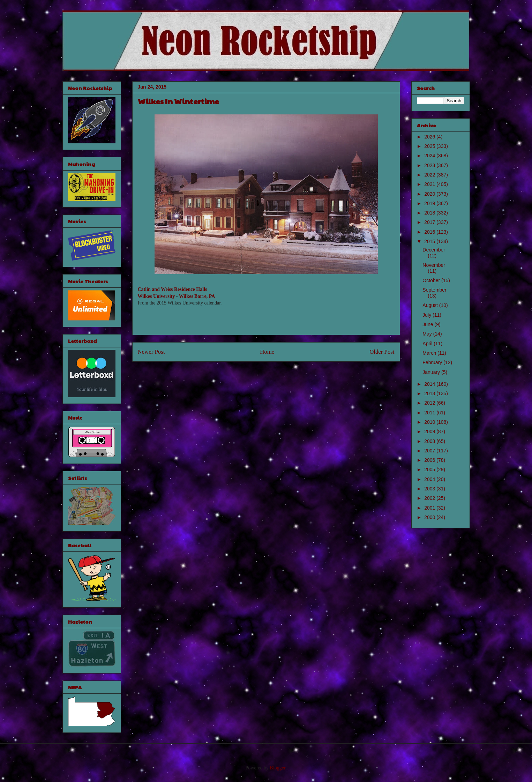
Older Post (382, 352)
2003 (430, 489)
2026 (430, 137)
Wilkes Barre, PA (197, 296)
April (428, 344)
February (433, 362)
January (432, 372)
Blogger (278, 768)
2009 (430, 431)
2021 (430, 184)
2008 (430, 441)
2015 (430, 241)
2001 (430, 508)
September (434, 290)
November (434, 265)
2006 (430, 460)
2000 (430, 517)
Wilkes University (156, 296)
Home (267, 352)
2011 (430, 413)
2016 (430, 232)
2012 (430, 403)
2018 (430, 213)
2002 (430, 498)
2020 (430, 194)
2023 (430, 165)
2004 (430, 479)
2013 (430, 393)
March (430, 353)
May (428, 334)
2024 (430, 156)
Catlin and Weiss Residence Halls (173, 289)
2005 (430, 469)
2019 (430, 203)
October (432, 280)
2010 (430, 422)
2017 (430, 222)
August (431, 305)
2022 (430, 175)
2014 (430, 384)
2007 (430, 451)
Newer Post (151, 352)
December (434, 250)
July (428, 315)
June (428, 324)
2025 (430, 146)
